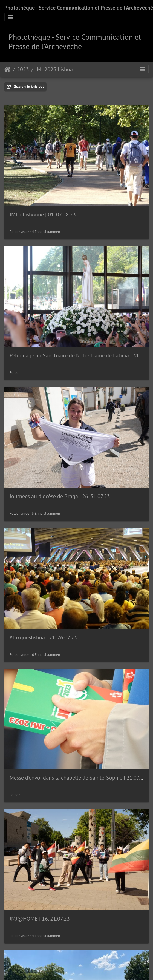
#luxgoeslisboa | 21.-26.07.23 (43, 637)
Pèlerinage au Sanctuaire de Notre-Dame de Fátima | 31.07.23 (81, 355)
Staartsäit (8, 69)
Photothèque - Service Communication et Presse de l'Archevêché (79, 8)
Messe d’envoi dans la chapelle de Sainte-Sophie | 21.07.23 (78, 778)
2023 (23, 69)
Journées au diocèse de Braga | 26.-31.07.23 (60, 496)
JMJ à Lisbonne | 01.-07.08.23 (43, 215)
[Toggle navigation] (10, 17)
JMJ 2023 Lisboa (54, 69)
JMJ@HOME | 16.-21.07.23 (40, 919)
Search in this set (25, 86)
